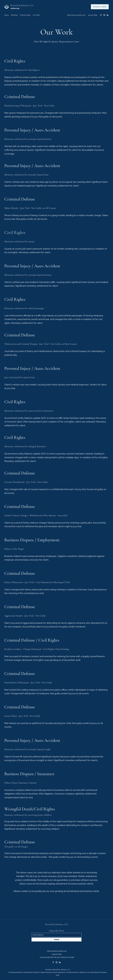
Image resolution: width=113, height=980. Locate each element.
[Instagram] (104, 15)
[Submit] (56, 940)
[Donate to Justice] (100, 7)
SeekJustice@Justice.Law (76, 15)
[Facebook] (101, 15)
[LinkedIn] (108, 15)
